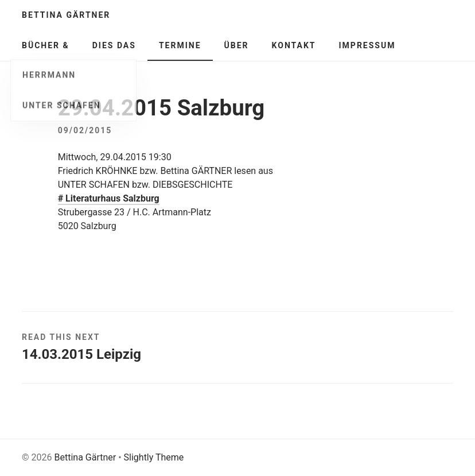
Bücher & (46, 45)
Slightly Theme (154, 457)
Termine (180, 45)
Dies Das (114, 45)
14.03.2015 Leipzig (81, 354)
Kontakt (294, 45)
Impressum (367, 45)
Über (237, 45)
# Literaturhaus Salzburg (109, 198)
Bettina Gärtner (66, 15)
